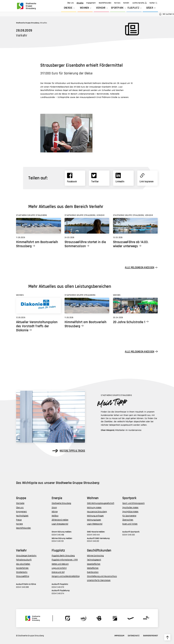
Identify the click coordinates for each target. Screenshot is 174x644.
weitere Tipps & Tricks (69, 451)
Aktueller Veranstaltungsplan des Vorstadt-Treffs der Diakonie (37, 326)
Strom (54, 508)
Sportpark (119, 8)
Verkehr (102, 8)
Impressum (119, 636)
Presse (19, 520)
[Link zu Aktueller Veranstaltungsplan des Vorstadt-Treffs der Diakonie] (38, 306)
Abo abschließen (23, 564)
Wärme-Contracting (95, 556)
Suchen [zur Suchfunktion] (152, 3)
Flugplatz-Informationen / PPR (65, 560)
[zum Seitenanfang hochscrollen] (167, 637)
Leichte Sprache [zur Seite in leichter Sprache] (138, 3)
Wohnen (86, 8)
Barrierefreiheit (151, 636)
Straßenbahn (22, 572)
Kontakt (126, 3)
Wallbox (55, 516)
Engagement (91, 3)
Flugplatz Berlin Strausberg (63, 556)
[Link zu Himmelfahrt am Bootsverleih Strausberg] (38, 226)
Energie (70, 8)
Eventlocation (93, 572)
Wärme (55, 512)
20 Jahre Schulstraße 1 (129, 322)
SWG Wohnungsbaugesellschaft (101, 503)
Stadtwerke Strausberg (61, 503)
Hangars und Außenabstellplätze (66, 576)
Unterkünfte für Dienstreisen (99, 580)
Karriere (117, 3)
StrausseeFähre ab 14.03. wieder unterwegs (131, 244)
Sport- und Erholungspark (133, 503)
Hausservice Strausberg (97, 512)
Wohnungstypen (94, 520)
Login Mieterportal (95, 524)
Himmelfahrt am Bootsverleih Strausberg (37, 244)
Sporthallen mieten (130, 508)
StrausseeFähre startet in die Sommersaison (85, 244)
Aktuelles (80, 3)
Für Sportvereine (129, 516)
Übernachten (128, 520)
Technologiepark (94, 560)
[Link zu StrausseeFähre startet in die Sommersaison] (87, 226)
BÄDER (151, 8)
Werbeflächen (93, 568)
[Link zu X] (99, 178)
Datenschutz (134, 636)
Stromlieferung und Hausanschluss (102, 576)
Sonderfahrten (22, 568)
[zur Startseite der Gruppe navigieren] (26, 6)
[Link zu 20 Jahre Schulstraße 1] (135, 306)
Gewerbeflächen (94, 564)
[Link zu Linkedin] (123, 178)
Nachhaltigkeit (22, 516)
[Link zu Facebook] (75, 178)
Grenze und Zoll (58, 572)
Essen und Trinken (130, 524)
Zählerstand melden (60, 520)
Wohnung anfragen (95, 516)
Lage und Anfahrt (59, 568)
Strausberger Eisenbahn (26, 556)
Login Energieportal (60, 524)
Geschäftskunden (105, 3)
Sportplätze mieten (130, 512)
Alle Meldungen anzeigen (139, 268)
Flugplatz (135, 8)
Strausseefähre (23, 576)
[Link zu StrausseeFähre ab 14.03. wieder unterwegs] (135, 226)
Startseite (20, 503)
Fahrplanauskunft (24, 560)
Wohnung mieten (94, 508)
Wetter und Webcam (60, 564)
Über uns (70, 3)
